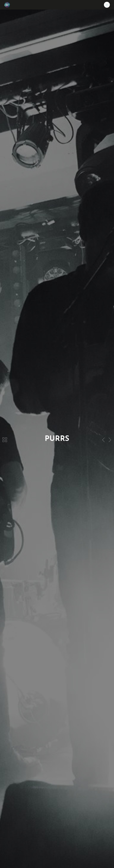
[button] (107, 5)
